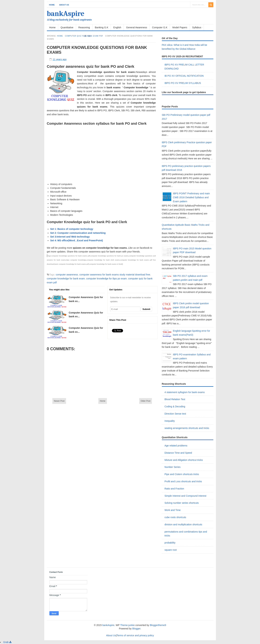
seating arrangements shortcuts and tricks (187, 428)
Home (52, 5)
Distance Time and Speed (178, 453)
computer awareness (67, 275)
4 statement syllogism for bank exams (185, 392)
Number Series (173, 467)
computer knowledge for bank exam (66, 279)
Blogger (136, 629)
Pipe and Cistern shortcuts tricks (182, 474)
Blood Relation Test (175, 399)
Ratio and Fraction (174, 489)
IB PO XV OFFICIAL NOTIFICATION (184, 76)
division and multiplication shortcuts (183, 524)
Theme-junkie (127, 625)
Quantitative (67, 27)
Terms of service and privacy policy (135, 635)
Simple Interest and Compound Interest (186, 496)
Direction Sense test (175, 414)
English (117, 27)
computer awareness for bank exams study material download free (115, 275)
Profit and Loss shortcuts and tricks (183, 481)
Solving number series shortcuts (182, 503)
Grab (7, 642)
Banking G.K (102, 27)
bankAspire (66, 14)
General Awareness (137, 27)
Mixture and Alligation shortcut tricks (184, 460)
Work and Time (173, 510)
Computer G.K (160, 27)
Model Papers (180, 27)
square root (171, 550)
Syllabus (197, 27)
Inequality (170, 421)
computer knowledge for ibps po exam (106, 279)
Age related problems (176, 446)
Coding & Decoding (175, 406)
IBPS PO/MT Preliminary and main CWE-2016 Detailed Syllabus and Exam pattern (191, 197)
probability (170, 543)
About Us (64, 5)
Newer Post (59, 401)
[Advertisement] (101, 151)
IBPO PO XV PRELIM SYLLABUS (183, 83)
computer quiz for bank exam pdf (84, 36)
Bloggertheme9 (158, 625)
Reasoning (84, 27)
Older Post (146, 401)
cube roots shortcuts (175, 517)
